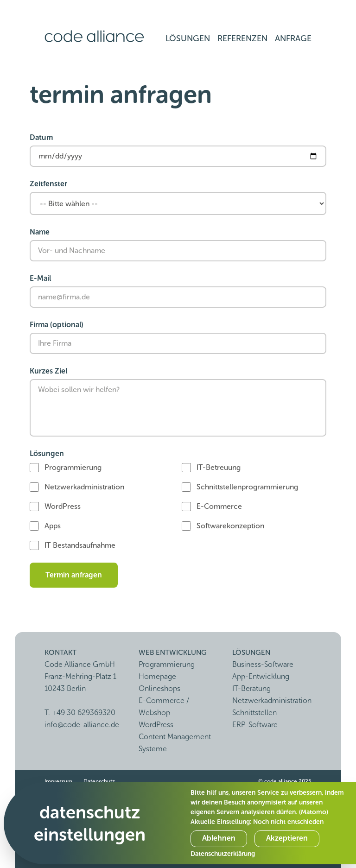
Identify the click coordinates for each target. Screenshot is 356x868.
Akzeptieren (287, 838)
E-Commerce (219, 506)
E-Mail (40, 278)
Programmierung (73, 467)
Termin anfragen (74, 575)
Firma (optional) (57, 325)
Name (40, 232)
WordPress (63, 506)
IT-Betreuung (219, 467)
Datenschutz (99, 781)
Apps (53, 526)
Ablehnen (219, 838)
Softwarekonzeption (230, 526)
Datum (41, 137)
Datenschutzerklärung (223, 854)
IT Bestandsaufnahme (80, 545)
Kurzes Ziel (48, 371)
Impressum (58, 781)
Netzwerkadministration (84, 487)
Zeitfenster (48, 184)
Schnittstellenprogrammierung (247, 487)
